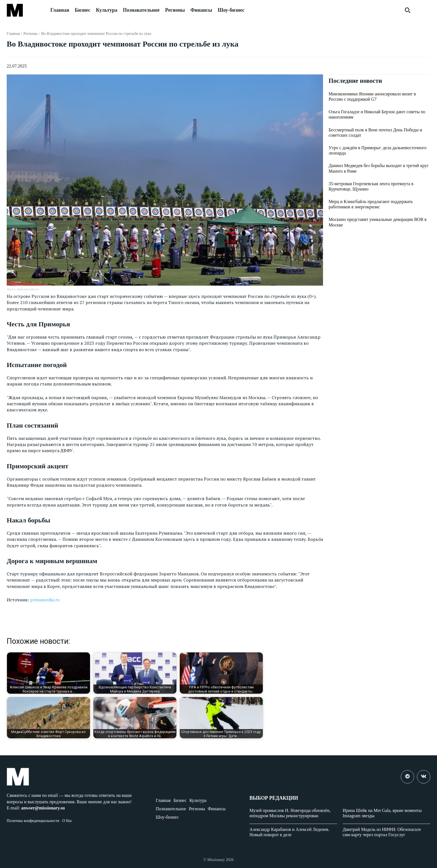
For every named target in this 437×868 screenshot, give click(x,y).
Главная (13, 34)
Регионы (31, 34)
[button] (407, 10)
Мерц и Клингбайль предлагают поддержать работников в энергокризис (371, 205)
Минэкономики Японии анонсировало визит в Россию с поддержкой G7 (372, 97)
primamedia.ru (45, 600)
